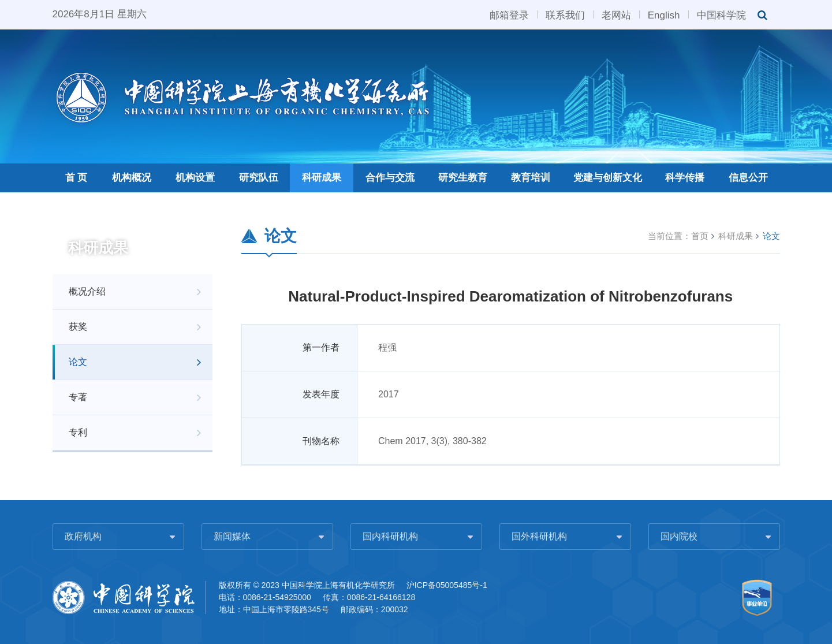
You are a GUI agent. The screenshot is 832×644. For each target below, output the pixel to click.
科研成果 (322, 178)
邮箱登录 (509, 14)
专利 (78, 432)
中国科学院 (721, 14)
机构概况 (132, 178)
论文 (78, 362)
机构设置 (195, 178)
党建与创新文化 (608, 178)
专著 (78, 397)
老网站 (616, 14)
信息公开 (748, 178)
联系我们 (565, 14)
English (664, 14)
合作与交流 (390, 178)
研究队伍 (259, 178)
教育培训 (531, 178)
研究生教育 (463, 178)
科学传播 (685, 178)
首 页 (77, 178)
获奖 (78, 327)
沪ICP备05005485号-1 (447, 585)
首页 (700, 236)
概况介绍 (87, 291)
